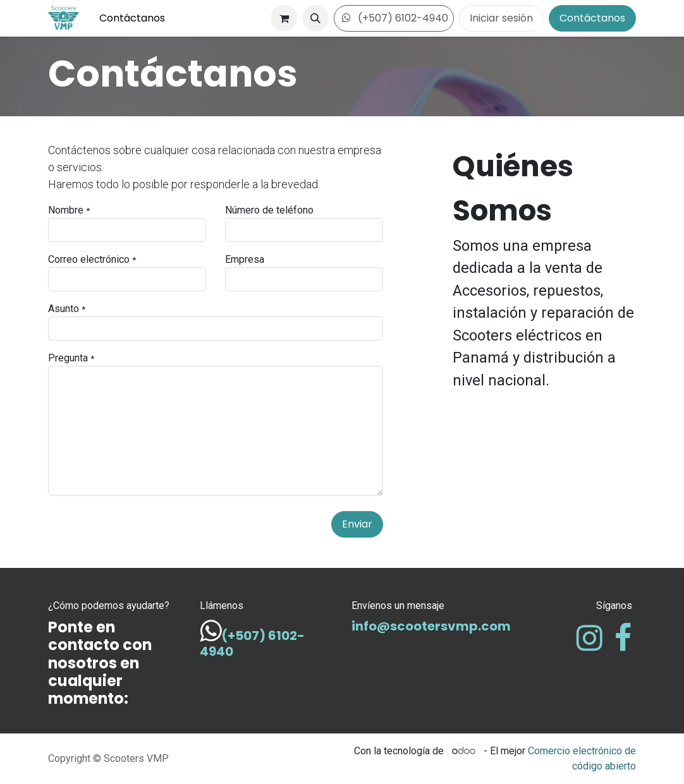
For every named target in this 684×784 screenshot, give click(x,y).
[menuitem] (132, 18)
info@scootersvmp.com (431, 626)
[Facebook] (623, 638)
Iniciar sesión (501, 18)
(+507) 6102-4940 (394, 18)
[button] (315, 18)
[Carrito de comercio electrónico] (284, 18)
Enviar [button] (357, 524)
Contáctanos (592, 18)
